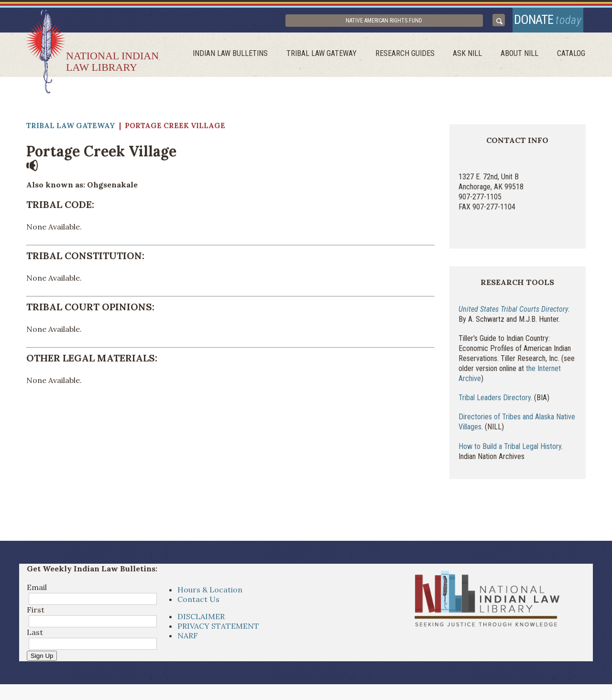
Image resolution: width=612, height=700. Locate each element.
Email (37, 593)
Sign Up (42, 662)
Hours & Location (210, 596)
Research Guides (416, 60)
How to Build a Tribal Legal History (510, 452)
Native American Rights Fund (416, 23)
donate (541, 23)
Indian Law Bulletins (248, 60)
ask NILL (475, 60)
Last (35, 638)
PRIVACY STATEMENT (218, 632)
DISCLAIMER (201, 623)
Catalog (573, 60)
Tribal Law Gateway (336, 60)
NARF (188, 642)
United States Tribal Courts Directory (513, 315)
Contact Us (198, 605)
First (36, 616)
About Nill (524, 60)
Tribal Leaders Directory (495, 404)
